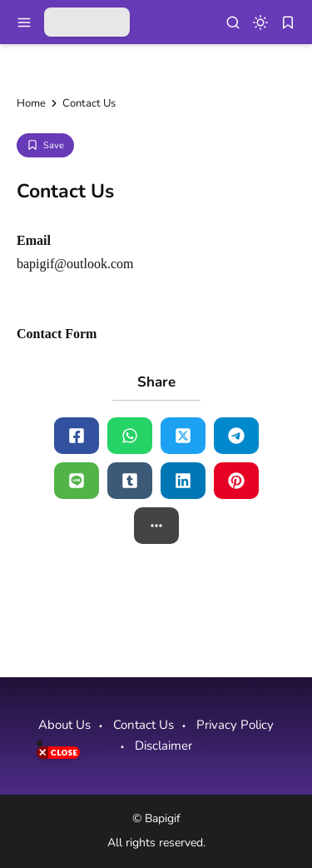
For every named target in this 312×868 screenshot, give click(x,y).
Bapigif (163, 818)
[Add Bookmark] (45, 145)
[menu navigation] (24, 22)
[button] (156, 526)
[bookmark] (288, 22)
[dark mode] (260, 22)
